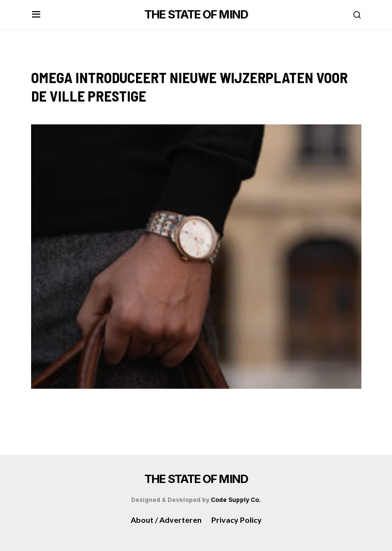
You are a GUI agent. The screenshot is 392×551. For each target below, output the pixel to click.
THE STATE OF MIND (196, 14)
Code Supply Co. (236, 500)
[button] (36, 15)
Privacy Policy (237, 520)
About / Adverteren (166, 520)
